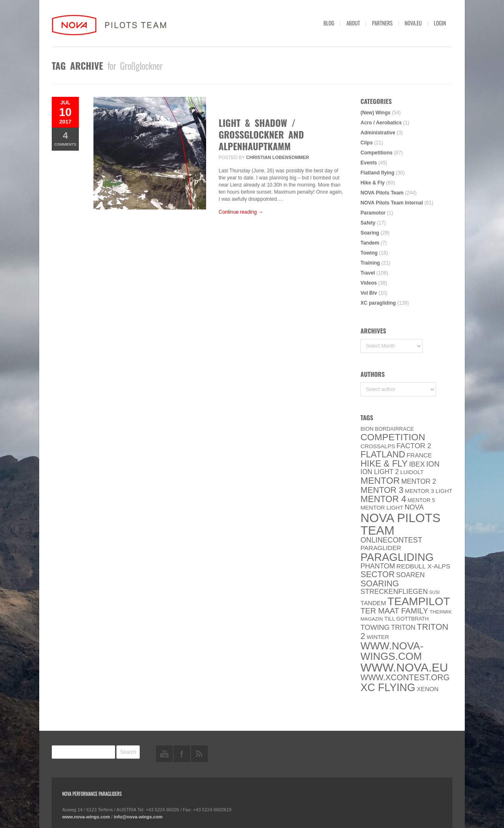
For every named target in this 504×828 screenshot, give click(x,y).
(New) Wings (375, 113)
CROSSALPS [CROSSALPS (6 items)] (378, 446)
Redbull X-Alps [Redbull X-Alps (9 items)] (423, 566)
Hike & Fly (373, 183)
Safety (368, 223)
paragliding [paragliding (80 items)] (397, 557)
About (353, 23)
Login (440, 23)
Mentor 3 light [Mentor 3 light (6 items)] (428, 491)
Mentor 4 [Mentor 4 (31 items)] (383, 499)
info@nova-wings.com (138, 817)
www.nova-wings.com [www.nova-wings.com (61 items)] (392, 651)
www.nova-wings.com (86, 817)
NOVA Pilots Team (382, 193)
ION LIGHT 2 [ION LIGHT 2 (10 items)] (380, 472)
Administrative (378, 133)
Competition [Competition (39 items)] (393, 437)
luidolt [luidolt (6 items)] (412, 472)
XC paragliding (378, 303)
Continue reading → (241, 212)
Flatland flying (377, 173)
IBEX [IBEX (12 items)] (417, 464)
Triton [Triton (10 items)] (403, 627)
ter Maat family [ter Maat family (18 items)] (394, 611)
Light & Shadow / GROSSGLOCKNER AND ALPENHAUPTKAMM (261, 134)
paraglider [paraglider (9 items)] (381, 548)
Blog (329, 23)
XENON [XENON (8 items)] (428, 689)
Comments (65, 138)
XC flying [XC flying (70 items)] (388, 687)
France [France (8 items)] (419, 455)
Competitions (377, 153)
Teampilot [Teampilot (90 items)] (419, 601)
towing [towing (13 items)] (375, 627)
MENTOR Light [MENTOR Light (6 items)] (382, 508)
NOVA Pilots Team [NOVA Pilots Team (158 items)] (401, 524)
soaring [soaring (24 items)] (380, 583)
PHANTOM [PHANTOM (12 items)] (378, 566)
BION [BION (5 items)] (367, 429)
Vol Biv (369, 293)
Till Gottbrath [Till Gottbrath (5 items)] (406, 619)
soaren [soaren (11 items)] (410, 575)
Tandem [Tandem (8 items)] (373, 603)
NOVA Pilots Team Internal (392, 203)
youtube (164, 754)
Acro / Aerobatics (381, 123)
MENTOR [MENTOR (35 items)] (380, 481)
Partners (382, 23)
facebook (182, 754)
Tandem (370, 243)
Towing (369, 253)
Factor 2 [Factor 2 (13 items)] (414, 446)
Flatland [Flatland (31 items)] (383, 454)
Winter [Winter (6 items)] (378, 637)
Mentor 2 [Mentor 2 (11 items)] (419, 481)
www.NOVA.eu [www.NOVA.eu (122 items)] (404, 668)
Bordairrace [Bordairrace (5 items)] (395, 429)
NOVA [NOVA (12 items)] (414, 507)
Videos (369, 283)
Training (370, 263)
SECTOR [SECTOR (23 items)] (378, 574)
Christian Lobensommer (278, 157)
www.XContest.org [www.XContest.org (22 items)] (405, 677)
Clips (367, 143)
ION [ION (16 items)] (433, 464)
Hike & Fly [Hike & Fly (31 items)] (384, 464)
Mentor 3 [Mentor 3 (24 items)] (382, 490)
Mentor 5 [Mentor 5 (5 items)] (421, 500)
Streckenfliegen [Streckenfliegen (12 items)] (394, 592)
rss (199, 754)
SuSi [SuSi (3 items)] (435, 592)
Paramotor (373, 213)
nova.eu (413, 23)
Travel (368, 273)
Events (369, 163)
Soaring (370, 233)
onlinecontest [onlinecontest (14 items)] (391, 540)
